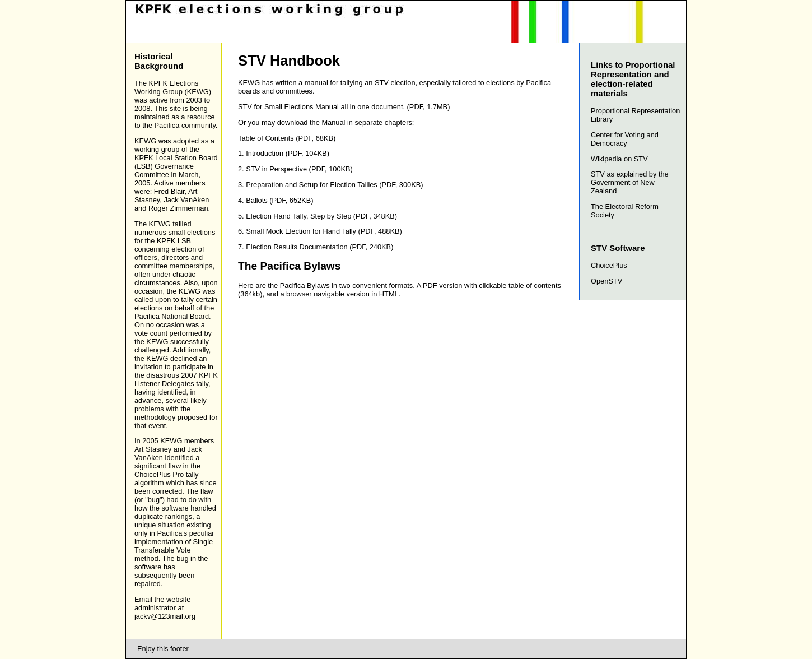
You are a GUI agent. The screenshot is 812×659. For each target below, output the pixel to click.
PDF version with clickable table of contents (492, 286)
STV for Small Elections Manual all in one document (320, 107)
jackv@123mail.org (165, 616)
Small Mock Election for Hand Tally (301, 231)
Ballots (256, 200)
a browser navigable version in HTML (339, 294)
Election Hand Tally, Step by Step (298, 216)
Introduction (265, 153)
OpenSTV (606, 281)
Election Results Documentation (297, 247)
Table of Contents (266, 138)
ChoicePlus (609, 265)
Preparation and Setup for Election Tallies (312, 185)
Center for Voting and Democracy (625, 139)
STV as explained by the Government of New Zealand (630, 182)
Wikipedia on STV (619, 159)
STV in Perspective (276, 169)
